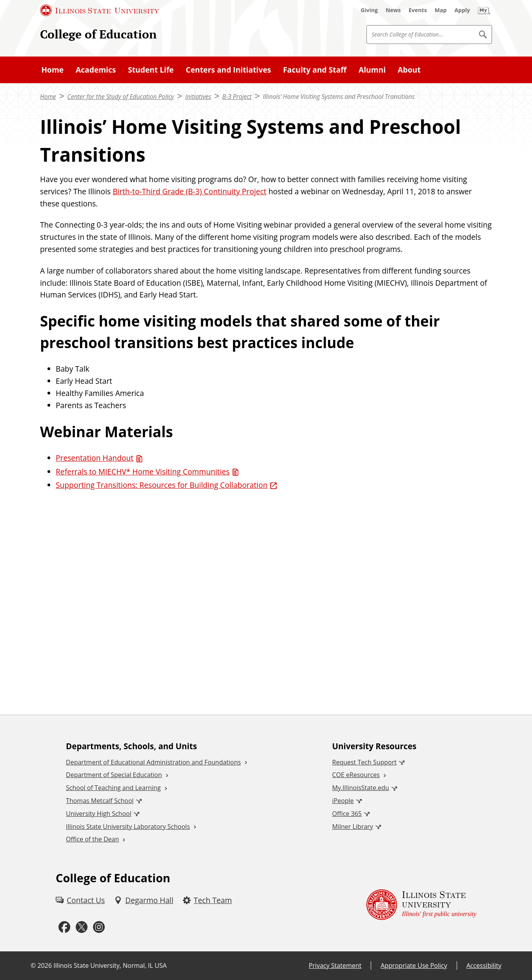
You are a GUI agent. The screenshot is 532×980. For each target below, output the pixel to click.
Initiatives (198, 97)
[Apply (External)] (462, 10)
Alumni (372, 70)
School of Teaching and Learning (113, 788)
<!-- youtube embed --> (266, 591)
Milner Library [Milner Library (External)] (353, 827)
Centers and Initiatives (228, 70)
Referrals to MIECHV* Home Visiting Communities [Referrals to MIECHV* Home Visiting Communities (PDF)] (143, 472)
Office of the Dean (92, 839)
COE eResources (356, 775)
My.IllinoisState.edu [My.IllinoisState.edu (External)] (361, 788)
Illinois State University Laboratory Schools (128, 827)
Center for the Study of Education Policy (120, 97)
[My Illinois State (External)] (484, 10)
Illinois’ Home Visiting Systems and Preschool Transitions (339, 97)
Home (52, 70)
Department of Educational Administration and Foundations (153, 762)
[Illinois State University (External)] (100, 10)
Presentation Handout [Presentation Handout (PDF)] (95, 458)
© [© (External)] (33, 965)
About (409, 70)
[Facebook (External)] (64, 927)
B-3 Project (237, 97)
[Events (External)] (418, 10)
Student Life (151, 70)
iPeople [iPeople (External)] (343, 801)
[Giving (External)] (369, 10)
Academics (96, 70)
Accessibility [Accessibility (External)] (484, 965)
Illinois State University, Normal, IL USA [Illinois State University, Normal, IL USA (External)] (110, 965)
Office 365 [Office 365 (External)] (347, 814)
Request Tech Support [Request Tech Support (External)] (364, 762)
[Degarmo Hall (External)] (144, 901)
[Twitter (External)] (82, 927)
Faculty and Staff (315, 70)
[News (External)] (393, 10)
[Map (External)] (441, 10)
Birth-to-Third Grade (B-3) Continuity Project (189, 191)
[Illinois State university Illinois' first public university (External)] (421, 905)
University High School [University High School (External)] (99, 814)
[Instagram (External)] (99, 927)
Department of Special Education (114, 775)
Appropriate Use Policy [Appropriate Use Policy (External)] (414, 965)
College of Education (98, 34)
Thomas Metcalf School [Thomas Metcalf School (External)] (100, 801)
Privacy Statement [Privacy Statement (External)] (335, 965)
